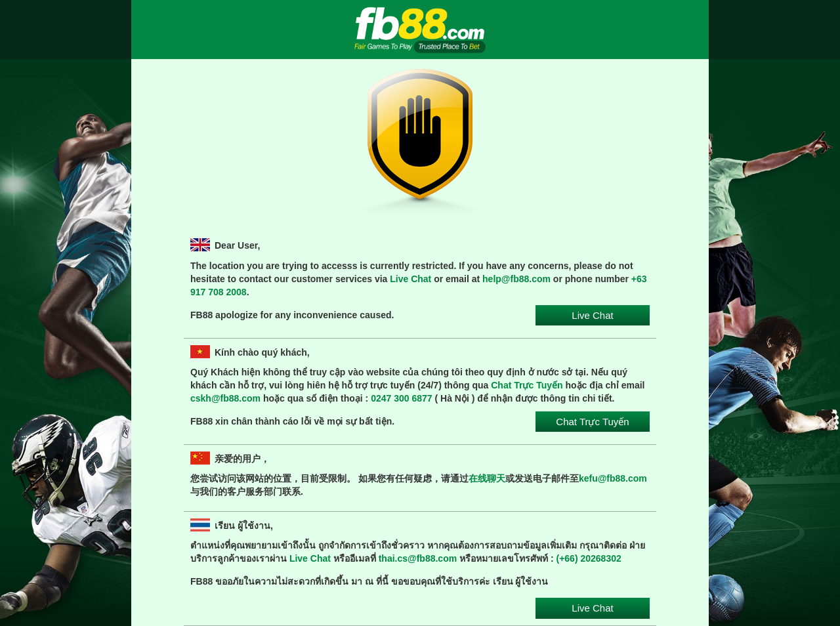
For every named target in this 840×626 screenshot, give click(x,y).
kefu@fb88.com (613, 478)
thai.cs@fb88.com (418, 558)
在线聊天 (487, 478)
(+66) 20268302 (589, 558)
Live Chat (410, 279)
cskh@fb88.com (225, 398)
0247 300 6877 (401, 398)
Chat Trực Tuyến (527, 385)
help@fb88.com (516, 279)
